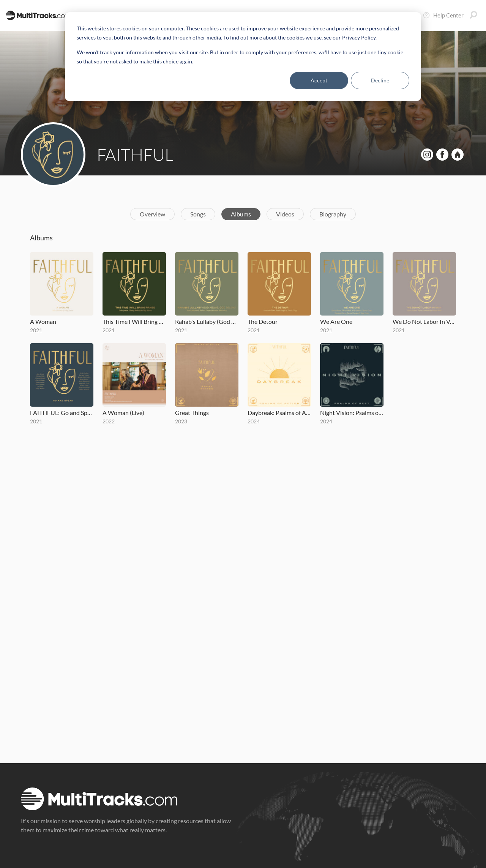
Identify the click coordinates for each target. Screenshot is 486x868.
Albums (241, 214)
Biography (333, 214)
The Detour (263, 321)
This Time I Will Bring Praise (134, 321)
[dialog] (243, 57)
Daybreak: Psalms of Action (279, 413)
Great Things (192, 413)
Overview (152, 214)
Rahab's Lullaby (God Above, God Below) (207, 321)
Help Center (443, 15)
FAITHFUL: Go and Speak (62, 413)
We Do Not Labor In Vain (424, 321)
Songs (198, 214)
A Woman (43, 321)
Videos (285, 214)
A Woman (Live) (123, 413)
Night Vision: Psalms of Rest (352, 413)
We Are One (336, 321)
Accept (319, 80)
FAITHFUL (135, 155)
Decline (380, 80)
